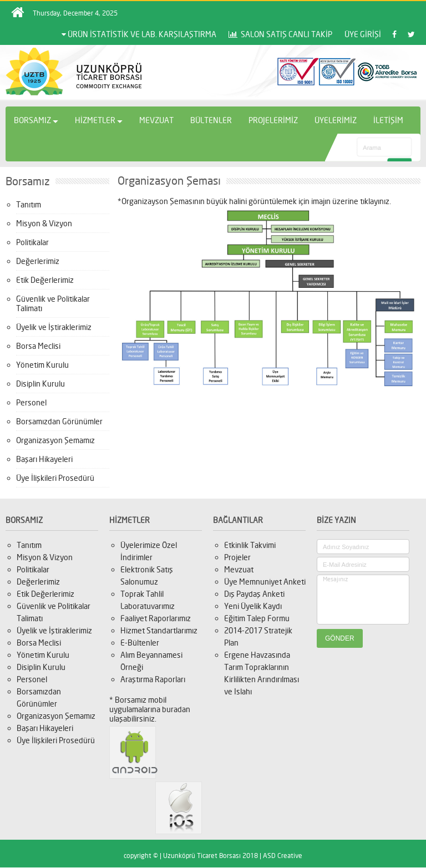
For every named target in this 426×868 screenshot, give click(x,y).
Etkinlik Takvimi (250, 545)
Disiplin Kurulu (40, 384)
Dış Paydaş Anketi (254, 594)
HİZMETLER (99, 120)
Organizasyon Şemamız (55, 440)
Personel (31, 402)
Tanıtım (29, 204)
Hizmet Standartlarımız (159, 630)
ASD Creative (283, 856)
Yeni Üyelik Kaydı (253, 606)
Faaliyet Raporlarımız (156, 618)
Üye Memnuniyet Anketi (265, 582)
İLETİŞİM (388, 120)
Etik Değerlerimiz (45, 280)
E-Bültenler (140, 643)
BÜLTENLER (211, 120)
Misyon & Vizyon (44, 223)
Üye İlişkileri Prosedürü (55, 478)
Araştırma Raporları (153, 679)
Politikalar (32, 242)
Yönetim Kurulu (42, 365)
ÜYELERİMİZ (336, 120)
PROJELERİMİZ (273, 120)
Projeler (237, 557)
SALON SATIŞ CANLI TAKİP (280, 34)
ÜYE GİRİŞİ (363, 34)
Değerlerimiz (38, 261)
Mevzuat (239, 569)
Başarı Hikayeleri (44, 459)
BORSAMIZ (36, 120)
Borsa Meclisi (38, 346)
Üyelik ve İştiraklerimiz (54, 327)
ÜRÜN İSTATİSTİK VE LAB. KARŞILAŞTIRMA (139, 34)
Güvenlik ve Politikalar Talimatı (53, 303)
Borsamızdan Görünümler (59, 421)
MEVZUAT (156, 120)
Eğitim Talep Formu (257, 618)
